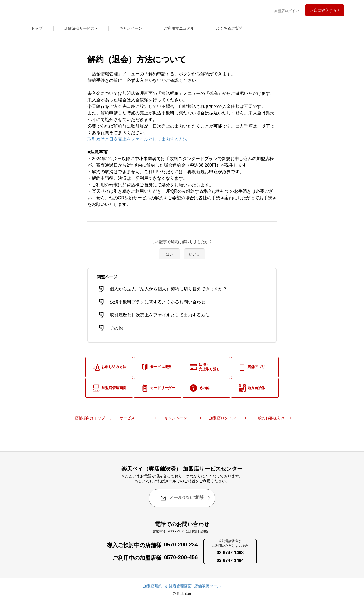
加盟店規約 (153, 586)
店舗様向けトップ (90, 418)
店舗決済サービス (79, 28)
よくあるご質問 (229, 28)
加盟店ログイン (286, 11)
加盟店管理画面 (178, 586)
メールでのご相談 (182, 498)
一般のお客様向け (269, 418)
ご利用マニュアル (179, 28)
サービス (127, 418)
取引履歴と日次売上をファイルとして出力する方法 (137, 139)
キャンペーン (131, 28)
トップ (37, 28)
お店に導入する (323, 10)
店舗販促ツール (208, 586)
